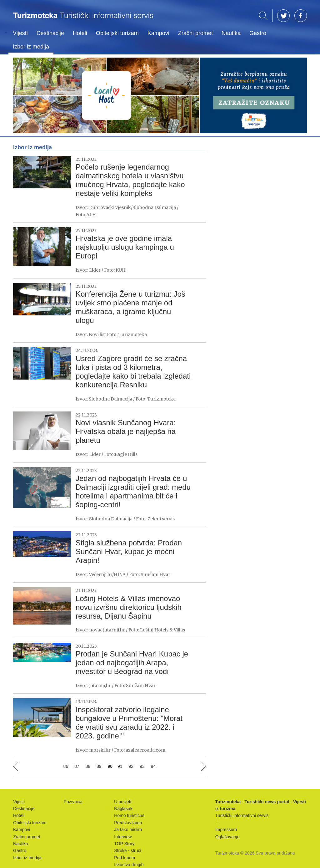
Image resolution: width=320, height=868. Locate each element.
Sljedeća (203, 766)
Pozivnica (73, 802)
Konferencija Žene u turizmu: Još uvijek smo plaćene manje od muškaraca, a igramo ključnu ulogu (130, 307)
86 (66, 766)
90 (110, 766)
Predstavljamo (128, 823)
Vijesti (20, 33)
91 (120, 766)
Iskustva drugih (129, 865)
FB (301, 16)
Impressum (226, 830)
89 (99, 766)
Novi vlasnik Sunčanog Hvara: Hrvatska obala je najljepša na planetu (126, 431)
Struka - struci (127, 850)
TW (283, 16)
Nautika (231, 33)
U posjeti (122, 802)
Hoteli (80, 33)
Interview (123, 837)
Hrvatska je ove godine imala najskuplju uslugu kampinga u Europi (125, 247)
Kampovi (158, 33)
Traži (263, 16)
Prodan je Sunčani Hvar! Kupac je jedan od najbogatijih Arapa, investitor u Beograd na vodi (132, 663)
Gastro (258, 33)
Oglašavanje (227, 837)
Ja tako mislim (128, 830)
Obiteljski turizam (117, 33)
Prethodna (16, 766)
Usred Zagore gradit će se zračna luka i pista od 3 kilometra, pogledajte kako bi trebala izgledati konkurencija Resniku (133, 372)
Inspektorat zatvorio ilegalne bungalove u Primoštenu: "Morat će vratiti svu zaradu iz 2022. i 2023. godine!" (129, 723)
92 (131, 766)
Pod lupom (125, 858)
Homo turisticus (129, 815)
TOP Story (124, 844)
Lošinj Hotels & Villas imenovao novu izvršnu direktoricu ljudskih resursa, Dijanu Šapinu (129, 607)
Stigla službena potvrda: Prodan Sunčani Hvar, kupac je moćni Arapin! (129, 551)
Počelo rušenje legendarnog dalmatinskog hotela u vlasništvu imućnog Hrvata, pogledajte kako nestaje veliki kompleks (130, 180)
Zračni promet (195, 33)
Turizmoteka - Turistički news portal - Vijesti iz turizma (83, 20)
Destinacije (50, 33)
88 (88, 766)
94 (153, 766)
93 (142, 766)
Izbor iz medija (31, 47)
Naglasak (123, 809)
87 (77, 766)
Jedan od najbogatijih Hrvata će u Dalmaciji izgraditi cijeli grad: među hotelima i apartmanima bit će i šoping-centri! (133, 491)
